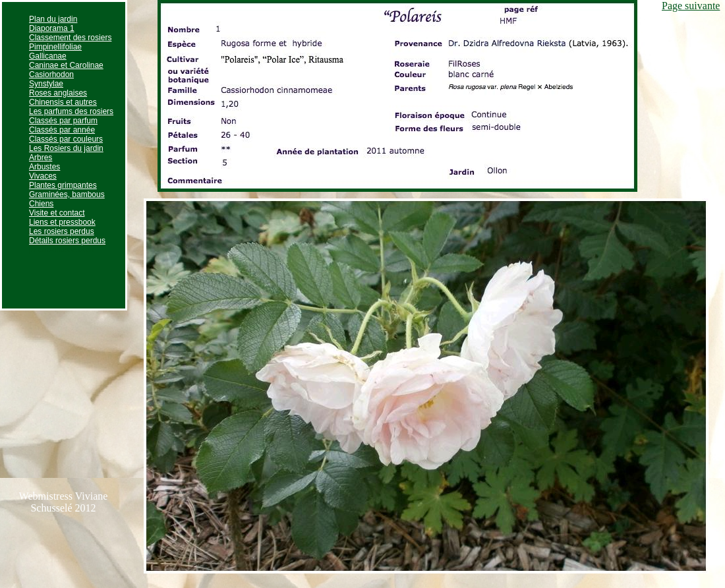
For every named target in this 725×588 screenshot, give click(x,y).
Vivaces (43, 176)
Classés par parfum (63, 121)
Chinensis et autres (63, 102)
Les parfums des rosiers (71, 111)
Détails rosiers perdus (67, 241)
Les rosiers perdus (62, 231)
